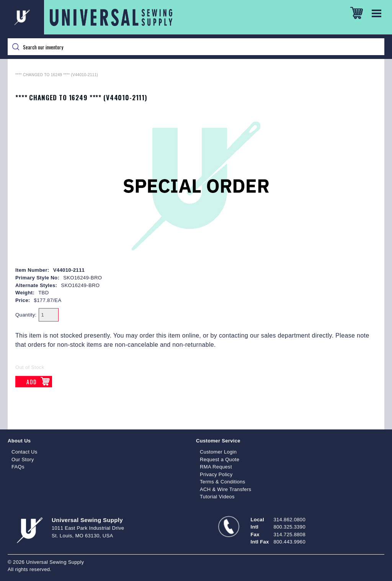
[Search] (196, 47)
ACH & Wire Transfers (225, 489)
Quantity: (26, 315)
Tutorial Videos (217, 497)
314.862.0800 (290, 520)
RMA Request (216, 467)
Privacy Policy (216, 474)
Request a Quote (220, 459)
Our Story (23, 459)
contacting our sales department (265, 335)
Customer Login (218, 452)
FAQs (18, 467)
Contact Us (24, 452)
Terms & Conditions (223, 482)
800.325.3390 (290, 527)
